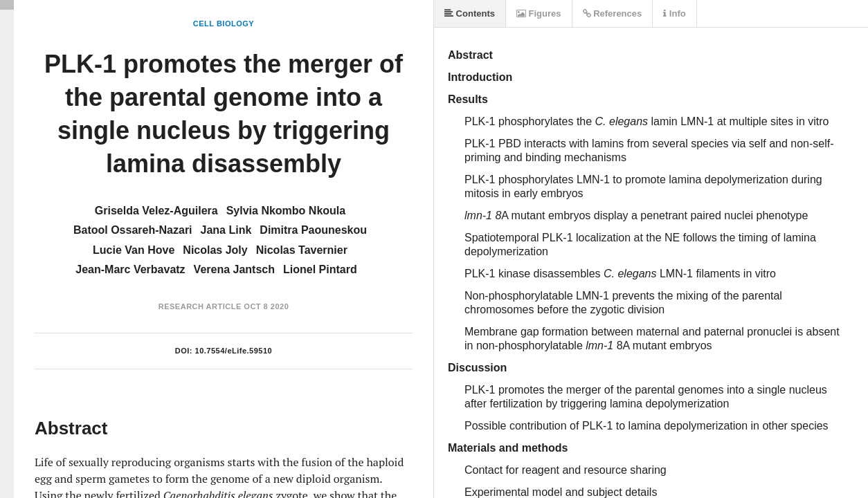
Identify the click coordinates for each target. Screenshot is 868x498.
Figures (539, 13)
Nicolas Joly (215, 250)
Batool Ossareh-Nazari (133, 230)
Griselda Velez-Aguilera (156, 211)
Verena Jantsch (234, 269)
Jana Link (226, 230)
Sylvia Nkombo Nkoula (286, 211)
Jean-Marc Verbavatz (130, 269)
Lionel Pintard (320, 269)
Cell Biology (224, 24)
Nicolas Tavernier (302, 250)
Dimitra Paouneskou (313, 230)
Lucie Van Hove (134, 250)
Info (674, 13)
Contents (470, 13)
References (613, 13)
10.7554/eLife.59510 (234, 351)
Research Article (200, 306)
